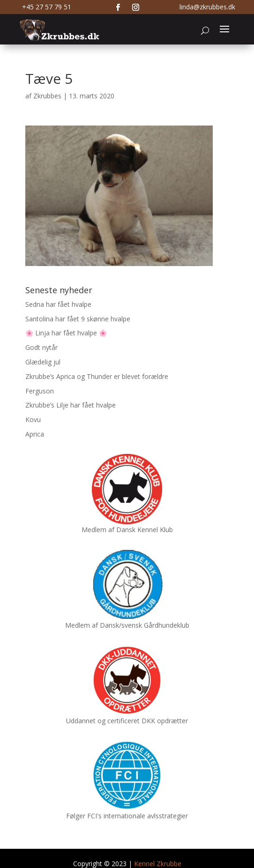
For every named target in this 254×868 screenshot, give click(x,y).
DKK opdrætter (165, 721)
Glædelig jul (43, 362)
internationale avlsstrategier (146, 816)
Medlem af (98, 530)
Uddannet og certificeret (103, 721)
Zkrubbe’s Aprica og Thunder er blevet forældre (97, 376)
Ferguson (40, 391)
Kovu (33, 419)
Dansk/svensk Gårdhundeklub (145, 625)
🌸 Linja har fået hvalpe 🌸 (66, 333)
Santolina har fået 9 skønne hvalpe (78, 319)
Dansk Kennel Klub (145, 530)
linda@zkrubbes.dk (207, 7)
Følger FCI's (84, 816)
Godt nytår (41, 347)
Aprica (35, 434)
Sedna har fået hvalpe (58, 304)
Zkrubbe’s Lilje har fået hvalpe (71, 405)
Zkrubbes (47, 96)
